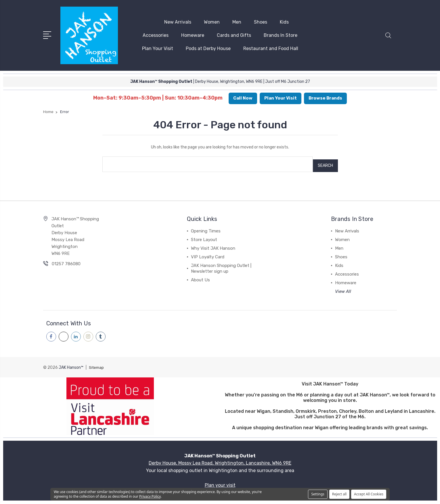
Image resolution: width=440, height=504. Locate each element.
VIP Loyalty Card (208, 252)
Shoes (261, 21)
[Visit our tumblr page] (101, 332)
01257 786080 (66, 259)
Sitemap (97, 362)
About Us (200, 275)
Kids (284, 21)
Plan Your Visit (158, 48)
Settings (318, 494)
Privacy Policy (150, 496)
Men (237, 21)
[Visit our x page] (64, 332)
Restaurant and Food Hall (271, 48)
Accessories (156, 34)
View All (343, 287)
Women (212, 21)
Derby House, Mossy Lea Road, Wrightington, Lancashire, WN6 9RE (220, 458)
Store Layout (204, 235)
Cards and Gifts (234, 34)
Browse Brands (325, 96)
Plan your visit (220, 480)
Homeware (193, 34)
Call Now (243, 96)
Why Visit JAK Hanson (213, 243)
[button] (388, 38)
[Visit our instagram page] (88, 332)
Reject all (339, 494)
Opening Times (206, 226)
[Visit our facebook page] (51, 332)
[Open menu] (48, 34)
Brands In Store (281, 34)
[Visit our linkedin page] (76, 332)
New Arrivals (178, 21)
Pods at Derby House (208, 48)
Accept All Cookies (369, 494)
